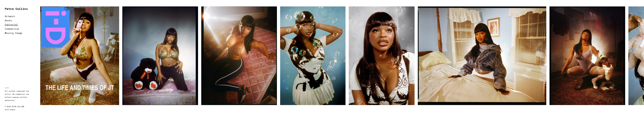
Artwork (10, 16)
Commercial (12, 29)
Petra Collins (16, 9)
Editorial (11, 25)
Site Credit (10, 110)
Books (8, 20)
